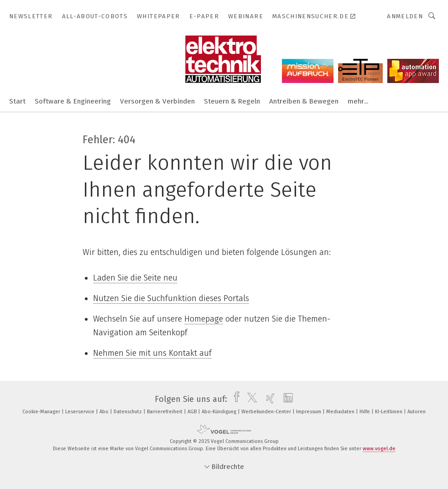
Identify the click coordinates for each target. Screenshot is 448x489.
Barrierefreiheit (165, 412)
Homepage (204, 319)
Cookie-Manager (42, 412)
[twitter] (250, 399)
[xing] (268, 399)
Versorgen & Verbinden (157, 101)
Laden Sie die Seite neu (135, 278)
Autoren (417, 412)
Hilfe (365, 412)
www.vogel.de (379, 449)
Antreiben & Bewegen (304, 101)
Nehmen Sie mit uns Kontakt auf (152, 353)
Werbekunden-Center (267, 412)
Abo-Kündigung (220, 412)
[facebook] (234, 399)
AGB (193, 412)
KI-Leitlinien (389, 412)
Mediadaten (341, 412)
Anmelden (405, 16)
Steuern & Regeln (232, 101)
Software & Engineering (73, 101)
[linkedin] (286, 399)
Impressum (309, 412)
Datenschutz (128, 412)
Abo (105, 412)
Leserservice (81, 412)
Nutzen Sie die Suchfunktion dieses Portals (171, 298)
